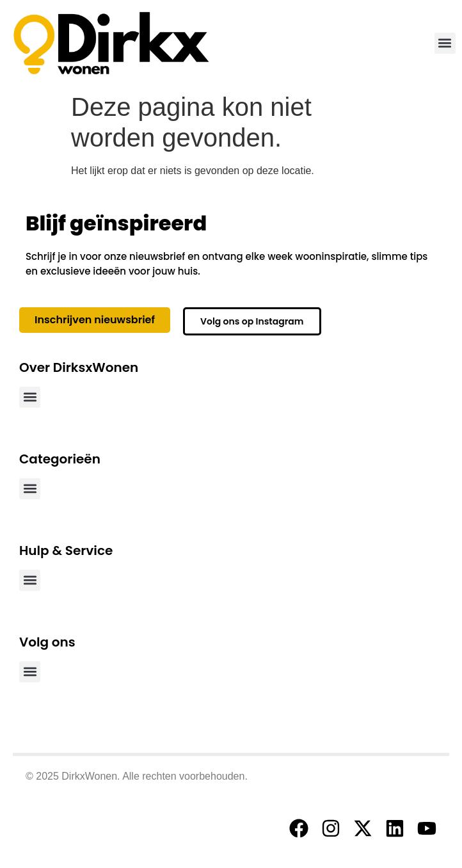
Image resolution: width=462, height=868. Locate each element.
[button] (445, 43)
